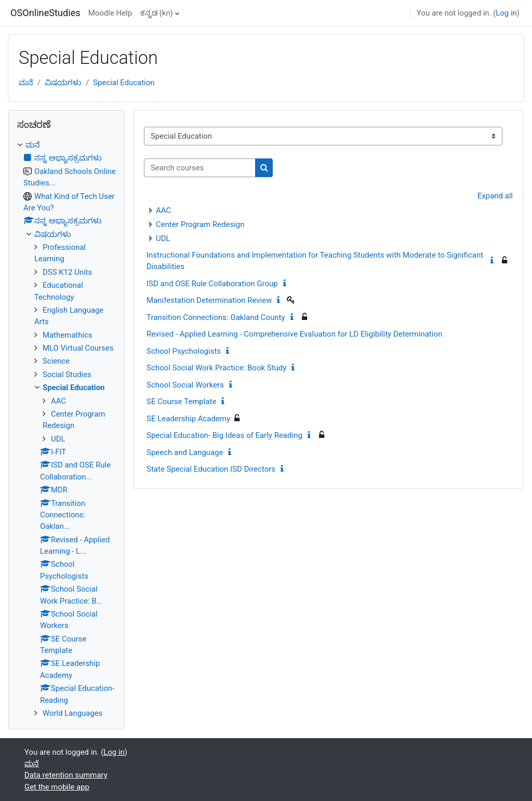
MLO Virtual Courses (78, 348)
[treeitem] (66, 429)
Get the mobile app (57, 787)
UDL (163, 238)
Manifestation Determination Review (209, 300)
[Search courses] (200, 168)
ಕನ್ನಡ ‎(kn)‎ (157, 13)
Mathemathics (68, 335)
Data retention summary (66, 775)
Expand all (495, 196)
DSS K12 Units (67, 272)
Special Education (124, 83)
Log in (506, 13)
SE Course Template (181, 402)
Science (56, 361)
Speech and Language (185, 452)
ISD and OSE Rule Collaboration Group (212, 284)
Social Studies (67, 375)
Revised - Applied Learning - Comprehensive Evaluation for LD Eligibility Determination (294, 334)
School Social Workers (185, 385)
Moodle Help (110, 13)
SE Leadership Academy (188, 419)
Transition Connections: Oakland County (216, 317)
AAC (163, 210)
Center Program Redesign (200, 224)
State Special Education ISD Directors (211, 469)
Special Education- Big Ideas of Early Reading (224, 435)
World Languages (72, 713)
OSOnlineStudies (45, 13)
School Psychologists (184, 351)
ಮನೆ (26, 83)
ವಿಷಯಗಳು (63, 83)
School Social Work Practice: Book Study (216, 368)
